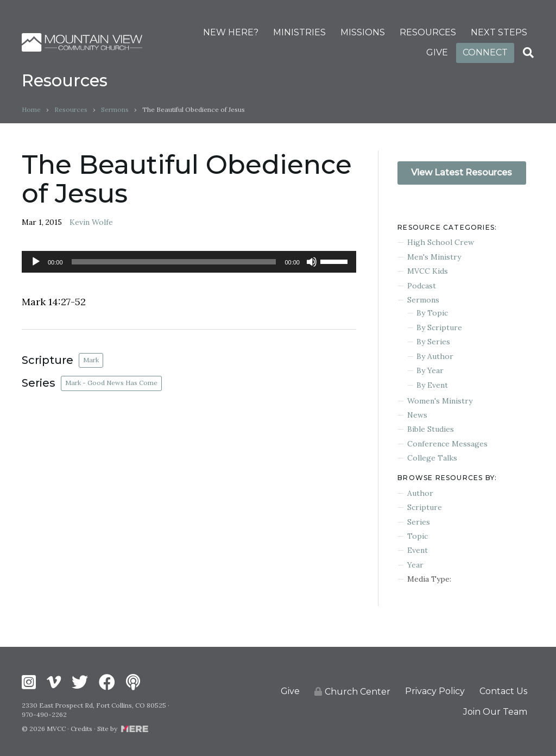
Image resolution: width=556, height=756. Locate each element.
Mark (91, 360)
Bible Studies (431, 429)
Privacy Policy (435, 691)
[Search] (528, 53)
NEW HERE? (231, 32)
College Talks (432, 458)
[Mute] (312, 262)
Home (31, 109)
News (417, 415)
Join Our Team (495, 712)
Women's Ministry (440, 401)
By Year (430, 370)
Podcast (422, 286)
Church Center (352, 692)
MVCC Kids (428, 271)
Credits (81, 729)
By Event (432, 385)
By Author (435, 356)
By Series (433, 342)
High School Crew (441, 242)
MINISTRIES (299, 32)
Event (418, 550)
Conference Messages (447, 444)
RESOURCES (428, 32)
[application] (189, 262)
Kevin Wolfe (91, 222)
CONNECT (485, 52)
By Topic (432, 313)
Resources (71, 109)
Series (419, 522)
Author (420, 493)
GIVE (437, 52)
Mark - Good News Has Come (111, 383)
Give (290, 691)
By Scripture (439, 327)
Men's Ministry (434, 257)
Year (415, 565)
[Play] (36, 262)
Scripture (425, 507)
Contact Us (503, 691)
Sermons (115, 109)
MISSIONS (363, 32)
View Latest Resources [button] (462, 172)
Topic (418, 536)
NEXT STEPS (499, 32)
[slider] (174, 262)
